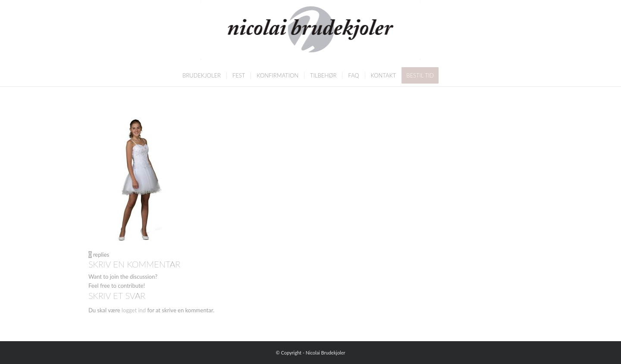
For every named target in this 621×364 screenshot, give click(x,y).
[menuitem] (202, 75)
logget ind (134, 310)
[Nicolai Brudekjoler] (311, 32)
